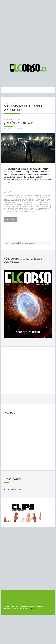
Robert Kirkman (43, 209)
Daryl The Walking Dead (26, 198)
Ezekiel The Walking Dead (22, 200)
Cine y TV (8, 192)
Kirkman (34, 205)
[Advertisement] (28, 31)
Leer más (10, 220)
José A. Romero (15, 128)
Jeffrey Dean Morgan (40, 202)
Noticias (13, 103)
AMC (25, 195)
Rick (37, 207)
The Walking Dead (26, 211)
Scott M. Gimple (11, 211)
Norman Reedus (27, 207)
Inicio (6, 103)
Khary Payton (24, 205)
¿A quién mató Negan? (18, 123)
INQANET (32, 609)
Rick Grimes (45, 207)
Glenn (37, 200)
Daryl (12, 198)
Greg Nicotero (23, 202)
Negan (42, 205)
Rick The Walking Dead (13, 209)
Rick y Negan (30, 209)
